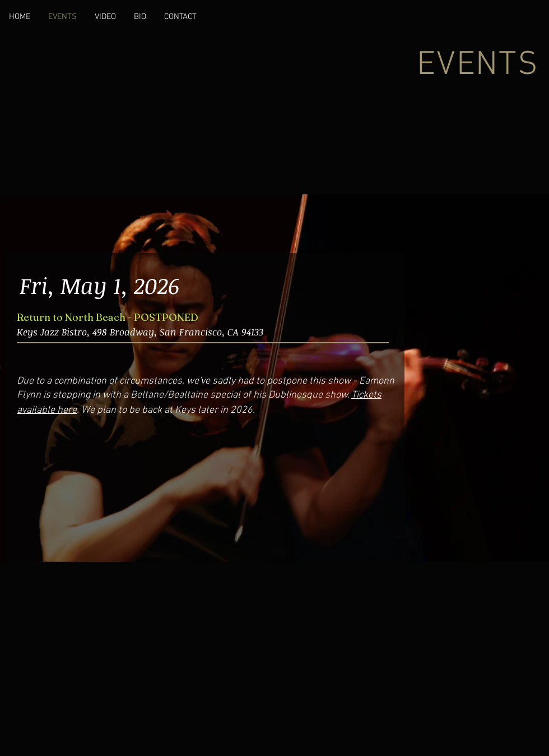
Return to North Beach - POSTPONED (108, 317)
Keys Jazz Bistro (52, 332)
